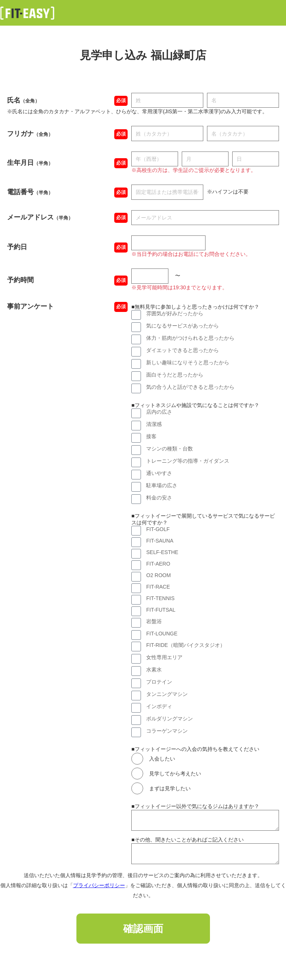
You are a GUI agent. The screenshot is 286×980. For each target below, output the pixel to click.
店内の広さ (159, 412)
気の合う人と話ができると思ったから (190, 387)
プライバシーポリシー (99, 885)
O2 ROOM (158, 575)
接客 (151, 436)
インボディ (159, 706)
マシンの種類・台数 (170, 449)
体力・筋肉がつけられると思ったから (190, 338)
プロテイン (159, 682)
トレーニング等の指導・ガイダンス (188, 461)
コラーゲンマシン (167, 731)
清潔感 (154, 424)
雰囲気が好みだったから (175, 313)
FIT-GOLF (158, 529)
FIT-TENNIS (160, 598)
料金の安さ (159, 498)
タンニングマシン (167, 694)
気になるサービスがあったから (183, 326)
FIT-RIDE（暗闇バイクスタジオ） (185, 645)
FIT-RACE (158, 587)
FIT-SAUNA (160, 541)
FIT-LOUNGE (162, 634)
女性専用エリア (164, 657)
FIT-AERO (158, 564)
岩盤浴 (154, 621)
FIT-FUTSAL (161, 610)
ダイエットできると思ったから (183, 350)
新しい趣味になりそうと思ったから (188, 362)
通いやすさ (159, 473)
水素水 (154, 670)
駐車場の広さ (162, 485)
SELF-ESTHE (162, 552)
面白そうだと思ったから (175, 375)
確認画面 (143, 929)
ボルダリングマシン (170, 719)
